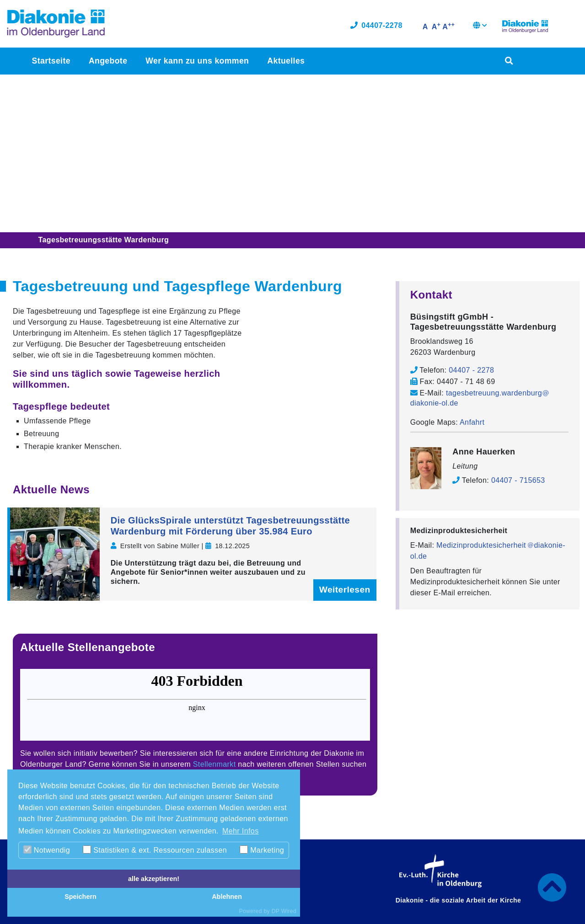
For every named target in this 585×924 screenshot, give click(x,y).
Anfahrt (472, 422)
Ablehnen (227, 897)
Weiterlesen (345, 590)
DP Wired (284, 911)
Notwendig (47, 850)
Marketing (262, 850)
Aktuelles (286, 62)
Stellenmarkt (215, 764)
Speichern (81, 897)
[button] (480, 27)
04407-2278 (377, 26)
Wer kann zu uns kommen (197, 62)
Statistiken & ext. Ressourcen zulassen (155, 850)
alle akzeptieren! (154, 879)
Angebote (108, 62)
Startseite (51, 62)
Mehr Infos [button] (241, 831)
